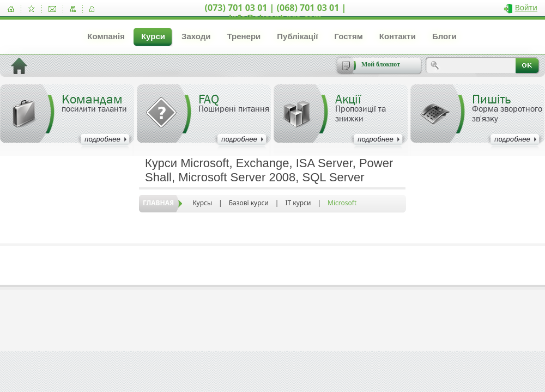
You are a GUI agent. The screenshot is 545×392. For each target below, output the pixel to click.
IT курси (298, 203)
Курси (153, 36)
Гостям (348, 36)
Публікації (297, 36)
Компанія (106, 36)
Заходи (196, 36)
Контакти (398, 36)
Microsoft (342, 203)
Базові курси (249, 203)
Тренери (244, 36)
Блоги (444, 36)
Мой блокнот (381, 64)
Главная (158, 203)
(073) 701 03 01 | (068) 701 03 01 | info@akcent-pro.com (276, 13)
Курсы (202, 203)
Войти (526, 7)
